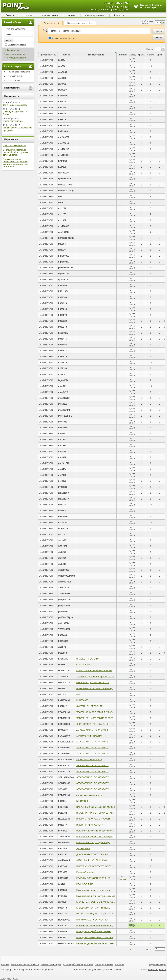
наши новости (18, 964)
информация (87, 964)
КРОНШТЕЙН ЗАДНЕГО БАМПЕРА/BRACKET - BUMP (103, 902)
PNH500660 (82, 700)
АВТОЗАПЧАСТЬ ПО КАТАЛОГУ (92, 730)
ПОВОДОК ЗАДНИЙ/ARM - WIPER (93, 932)
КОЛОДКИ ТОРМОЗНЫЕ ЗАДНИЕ (93, 878)
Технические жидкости (19, 72)
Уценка (72, 16)
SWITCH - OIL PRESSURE (89, 706)
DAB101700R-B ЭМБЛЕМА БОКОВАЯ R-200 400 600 (102, 671)
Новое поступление (13, 121)
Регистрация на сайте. (15, 58)
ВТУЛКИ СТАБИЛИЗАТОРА (90, 825)
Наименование (96, 55)
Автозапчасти (15, 76)
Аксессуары (14, 80)
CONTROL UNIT (84, 665)
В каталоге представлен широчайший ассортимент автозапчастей (16, 152)
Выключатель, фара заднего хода (93, 843)
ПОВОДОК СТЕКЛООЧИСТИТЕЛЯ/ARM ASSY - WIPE (103, 937)
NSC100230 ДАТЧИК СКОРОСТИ (93, 683)
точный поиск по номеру (63, 38)
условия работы (71, 964)
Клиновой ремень (85, 872)
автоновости (33, 964)
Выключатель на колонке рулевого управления (100, 831)
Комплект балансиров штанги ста (93, 890)
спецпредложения (104, 964)
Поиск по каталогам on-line (80, 23)
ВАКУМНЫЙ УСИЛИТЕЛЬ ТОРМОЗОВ (96, 807)
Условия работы (50, 16)
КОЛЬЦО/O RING (85, 884)
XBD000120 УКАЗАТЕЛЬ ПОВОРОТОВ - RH (98, 718)
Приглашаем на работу (15, 146)
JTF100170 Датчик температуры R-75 (95, 677)
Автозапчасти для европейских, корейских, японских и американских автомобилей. (16, 163)
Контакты (119, 16)
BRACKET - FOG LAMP (88, 659)
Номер (66, 55)
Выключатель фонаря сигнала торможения (98, 837)
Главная (10, 16)
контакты (119, 964)
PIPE (79, 694)
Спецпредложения (95, 16)
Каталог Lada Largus (51, 964)
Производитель (48, 55)
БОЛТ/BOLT (82, 801)
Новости (28, 16)
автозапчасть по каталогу (89, 736)
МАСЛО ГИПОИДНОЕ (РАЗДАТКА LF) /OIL (98, 914)
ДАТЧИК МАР (83, 848)
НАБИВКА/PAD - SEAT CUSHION (93, 920)
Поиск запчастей (51, 23)
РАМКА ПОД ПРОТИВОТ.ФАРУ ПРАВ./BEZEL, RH (101, 943)
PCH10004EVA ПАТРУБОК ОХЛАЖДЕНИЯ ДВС (100, 688)
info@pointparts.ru (157, 969)
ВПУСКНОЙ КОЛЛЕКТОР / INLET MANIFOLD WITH (102, 813)
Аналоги (122, 878)
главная (5, 964)
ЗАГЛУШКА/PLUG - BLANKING (91, 860)
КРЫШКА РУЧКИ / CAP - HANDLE (93, 908)
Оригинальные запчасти (15, 105)
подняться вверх (158, 964)
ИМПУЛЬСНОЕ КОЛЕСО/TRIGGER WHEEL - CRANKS (103, 866)
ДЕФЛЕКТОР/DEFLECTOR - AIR (92, 854)
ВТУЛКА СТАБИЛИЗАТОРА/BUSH (93, 819)
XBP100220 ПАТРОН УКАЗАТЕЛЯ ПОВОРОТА (99, 724)
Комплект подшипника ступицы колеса (96, 896)
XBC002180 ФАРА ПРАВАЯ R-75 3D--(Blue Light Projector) (105, 712)
